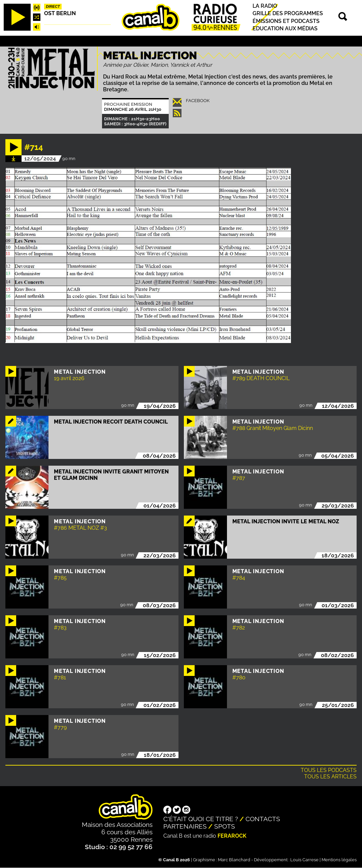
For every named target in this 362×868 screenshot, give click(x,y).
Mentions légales (339, 860)
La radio (265, 6)
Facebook (198, 101)
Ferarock (232, 836)
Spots (225, 826)
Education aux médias (285, 28)
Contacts (263, 819)
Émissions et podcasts (286, 21)
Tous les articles (330, 777)
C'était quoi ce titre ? (201, 819)
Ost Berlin (60, 13)
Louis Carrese (304, 860)
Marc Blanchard (234, 860)
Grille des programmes (288, 14)
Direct (53, 6)
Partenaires (185, 826)
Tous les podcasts (329, 770)
